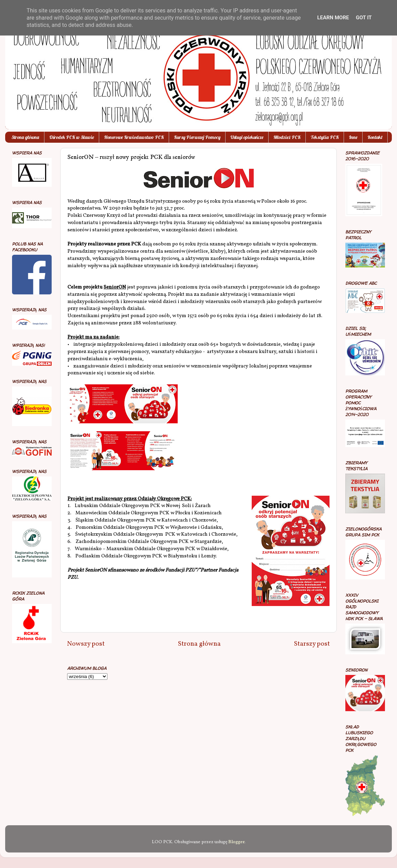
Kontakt (375, 137)
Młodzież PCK (287, 137)
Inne (353, 137)
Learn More (333, 18)
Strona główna (25, 137)
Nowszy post (86, 644)
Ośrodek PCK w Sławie (72, 137)
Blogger (236, 842)
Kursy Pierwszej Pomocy (197, 137)
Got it (364, 18)
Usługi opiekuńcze (247, 137)
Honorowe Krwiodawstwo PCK (134, 137)
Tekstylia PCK (325, 137)
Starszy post (312, 644)
